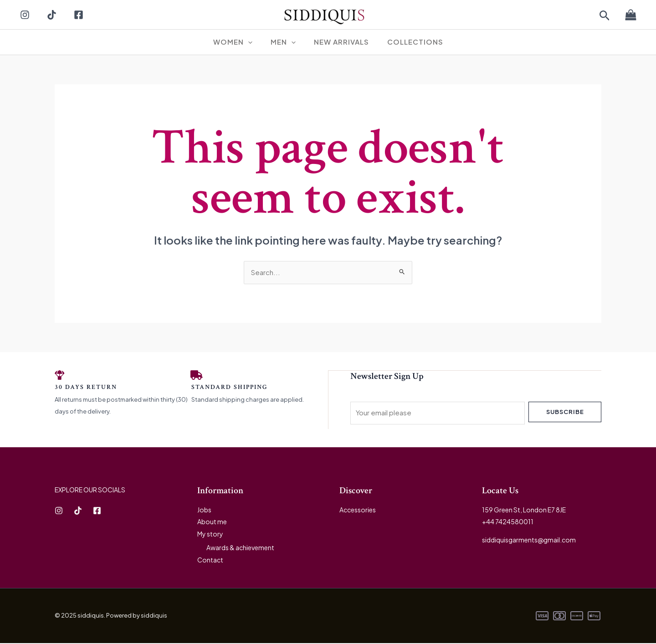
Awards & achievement (240, 549)
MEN (285, 42)
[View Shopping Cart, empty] (630, 15)
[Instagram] (25, 15)
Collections (408, 42)
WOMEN (240, 42)
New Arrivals (339, 42)
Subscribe (565, 412)
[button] (605, 16)
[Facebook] (79, 15)
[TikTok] (52, 15)
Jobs (204, 511)
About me (212, 523)
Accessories (358, 511)
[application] (255, 42)
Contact (210, 561)
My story (210, 535)
